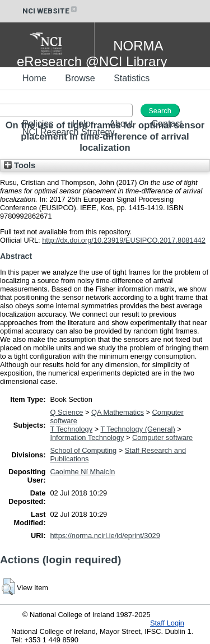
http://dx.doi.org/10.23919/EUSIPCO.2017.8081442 (124, 240)
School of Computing (83, 450)
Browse (80, 78)
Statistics (132, 78)
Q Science (66, 412)
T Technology (71, 429)
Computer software (162, 437)
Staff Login (167, 623)
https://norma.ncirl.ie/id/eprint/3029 (105, 536)
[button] (8, 587)
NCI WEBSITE (50, 11)
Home (34, 78)
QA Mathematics (118, 412)
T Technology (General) (137, 429)
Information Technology (87, 437)
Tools (20, 165)
